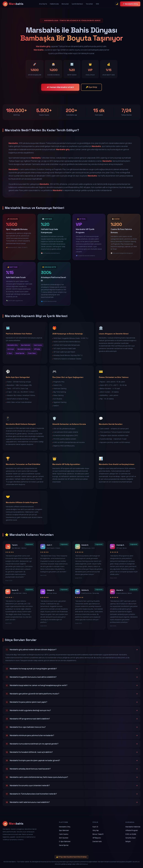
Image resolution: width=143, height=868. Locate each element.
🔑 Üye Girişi (91, 87)
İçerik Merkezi (77, 4)
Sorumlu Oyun (131, 838)
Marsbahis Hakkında (133, 827)
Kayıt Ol (95, 827)
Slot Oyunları (64, 838)
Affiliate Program (132, 830)
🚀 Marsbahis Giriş (130, 4)
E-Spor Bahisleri (65, 841)
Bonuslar (65, 4)
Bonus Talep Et (98, 834)
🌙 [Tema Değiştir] (117, 4)
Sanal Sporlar (64, 845)
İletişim (128, 841)
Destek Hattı (97, 841)
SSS (97, 4)
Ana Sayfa (43, 4)
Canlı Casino (64, 834)
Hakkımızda (54, 4)
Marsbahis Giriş (65, 827)
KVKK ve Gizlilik (131, 834)
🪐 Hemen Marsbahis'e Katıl (60, 87)
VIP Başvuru (97, 838)
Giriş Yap (96, 830)
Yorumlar (89, 4)
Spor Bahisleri (64, 830)
